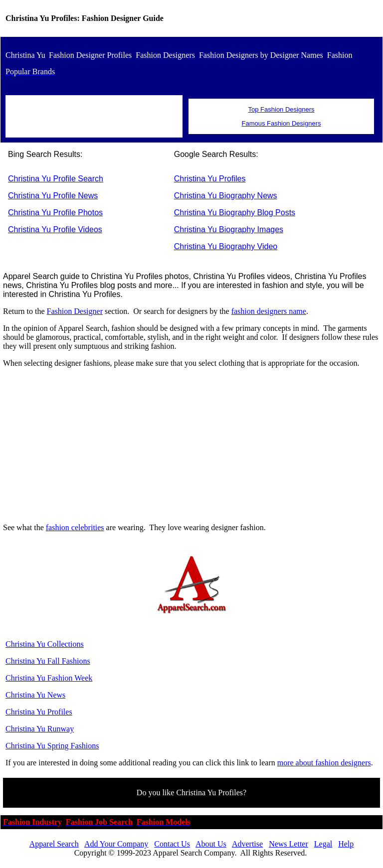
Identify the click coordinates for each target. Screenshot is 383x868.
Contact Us (172, 844)
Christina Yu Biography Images (229, 229)
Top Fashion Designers (282, 109)
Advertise (247, 844)
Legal (323, 844)
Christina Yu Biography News (226, 196)
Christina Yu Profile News (53, 196)
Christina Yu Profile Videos (55, 229)
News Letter (288, 844)
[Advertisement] (191, 445)
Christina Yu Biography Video (226, 246)
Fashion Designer (75, 311)
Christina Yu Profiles (210, 179)
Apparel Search (54, 844)
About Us (211, 844)
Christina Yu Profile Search (56, 179)
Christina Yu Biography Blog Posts (235, 213)
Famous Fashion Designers (282, 123)
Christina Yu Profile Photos (55, 213)
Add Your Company (116, 844)
